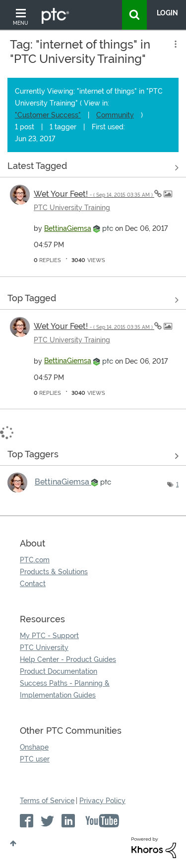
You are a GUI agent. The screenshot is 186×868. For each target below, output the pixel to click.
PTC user (35, 759)
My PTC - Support (49, 636)
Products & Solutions (54, 572)
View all (93, 168)
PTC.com (35, 560)
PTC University (44, 648)
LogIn (167, 13)
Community (115, 115)
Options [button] (175, 44)
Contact (33, 584)
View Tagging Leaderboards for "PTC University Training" (93, 456)
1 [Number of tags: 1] (177, 485)
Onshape (34, 747)
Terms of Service (47, 801)
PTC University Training (72, 208)
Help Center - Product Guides (68, 659)
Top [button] (13, 843)
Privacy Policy (102, 801)
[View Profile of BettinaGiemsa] (68, 228)
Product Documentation (59, 671)
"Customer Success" (48, 115)
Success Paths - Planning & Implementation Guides (65, 689)
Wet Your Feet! (94, 194)
